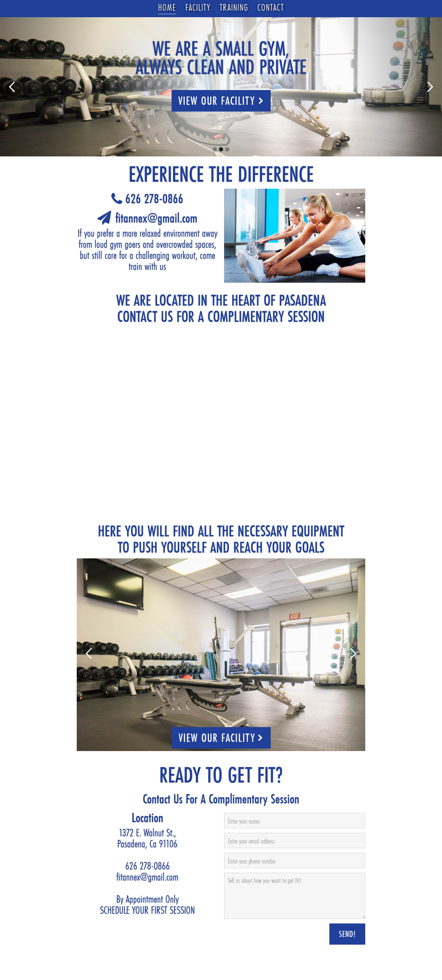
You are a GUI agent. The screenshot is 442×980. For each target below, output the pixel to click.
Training (234, 8)
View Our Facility (221, 101)
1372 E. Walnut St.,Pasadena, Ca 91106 (147, 838)
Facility (198, 8)
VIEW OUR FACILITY (221, 738)
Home (167, 8)
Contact (271, 8)
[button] (12, 87)
